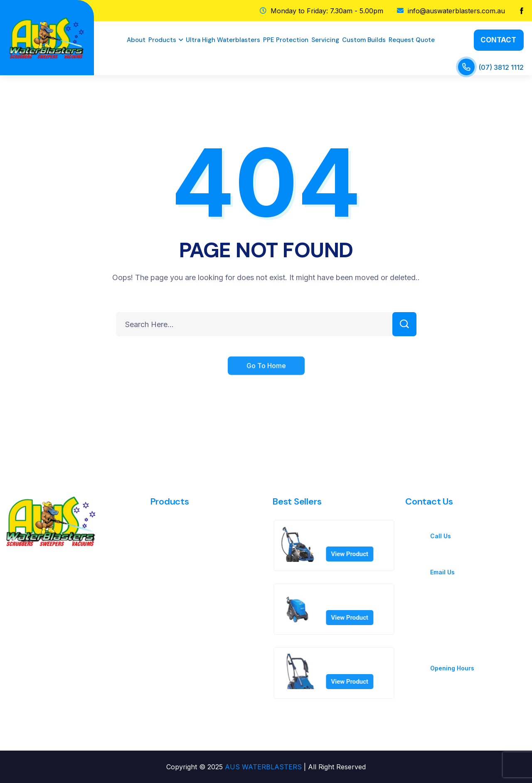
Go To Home (266, 374)
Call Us (441, 536)
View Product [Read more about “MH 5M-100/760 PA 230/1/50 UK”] (358, 618)
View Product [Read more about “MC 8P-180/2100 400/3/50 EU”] (358, 554)
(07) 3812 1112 (501, 67)
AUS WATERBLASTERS (263, 767)
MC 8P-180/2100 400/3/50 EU (360, 536)
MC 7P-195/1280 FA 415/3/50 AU (364, 663)
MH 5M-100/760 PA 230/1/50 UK (364, 599)
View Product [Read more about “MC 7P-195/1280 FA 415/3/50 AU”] (358, 682)
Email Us (442, 572)
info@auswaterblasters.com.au (477, 562)
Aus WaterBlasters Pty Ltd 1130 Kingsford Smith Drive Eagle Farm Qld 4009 (471, 609)
